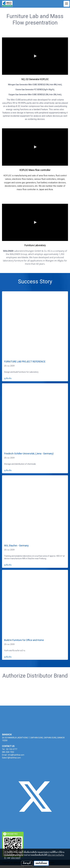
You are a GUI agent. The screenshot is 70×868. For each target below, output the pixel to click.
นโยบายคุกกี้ (16, 858)
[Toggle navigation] (67, 4)
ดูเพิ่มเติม (8, 378)
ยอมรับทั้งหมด (41, 863)
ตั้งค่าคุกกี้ (27, 863)
